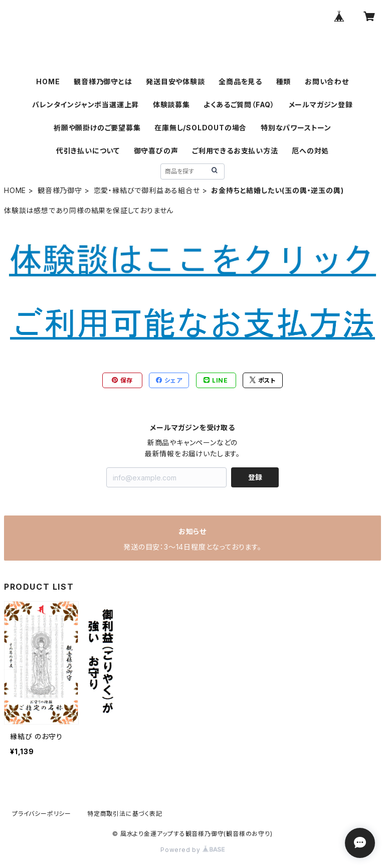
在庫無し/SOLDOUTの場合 (201, 128)
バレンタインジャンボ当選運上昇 (85, 105)
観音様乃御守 (60, 190)
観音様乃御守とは (103, 81)
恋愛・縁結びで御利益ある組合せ (147, 190)
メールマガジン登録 (321, 105)
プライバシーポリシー (42, 814)
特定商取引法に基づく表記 (125, 814)
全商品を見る (240, 81)
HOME (48, 81)
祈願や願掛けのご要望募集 (97, 128)
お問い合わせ (327, 81)
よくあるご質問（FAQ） (239, 105)
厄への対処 (310, 151)
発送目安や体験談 (175, 81)
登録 (255, 477)
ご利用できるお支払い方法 (235, 151)
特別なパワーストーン (296, 128)
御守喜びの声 (156, 151)
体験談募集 (171, 105)
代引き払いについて (88, 151)
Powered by (192, 850)
